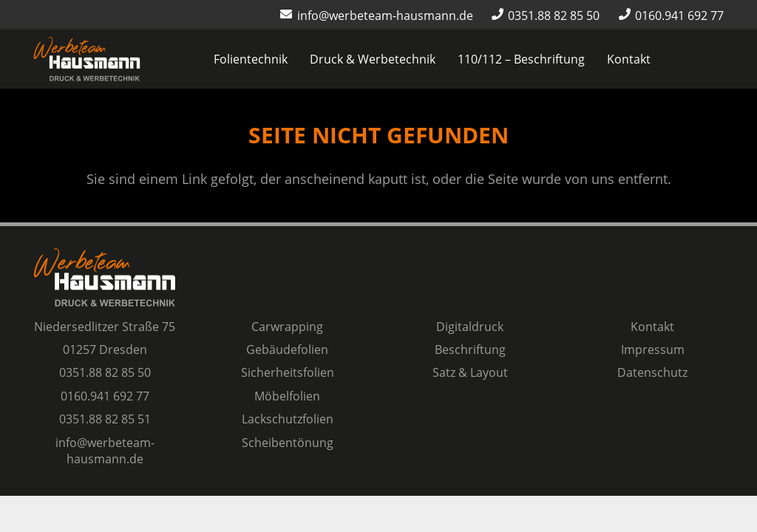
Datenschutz (652, 372)
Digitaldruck (470, 327)
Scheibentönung (288, 443)
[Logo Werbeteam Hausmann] (87, 59)
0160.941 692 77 (105, 396)
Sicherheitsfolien (288, 372)
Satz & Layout (470, 372)
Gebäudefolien (287, 349)
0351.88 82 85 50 (105, 372)
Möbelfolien (287, 396)
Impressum (653, 349)
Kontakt (652, 327)
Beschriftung (470, 349)
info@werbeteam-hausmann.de (105, 451)
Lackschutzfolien (288, 419)
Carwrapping (287, 327)
